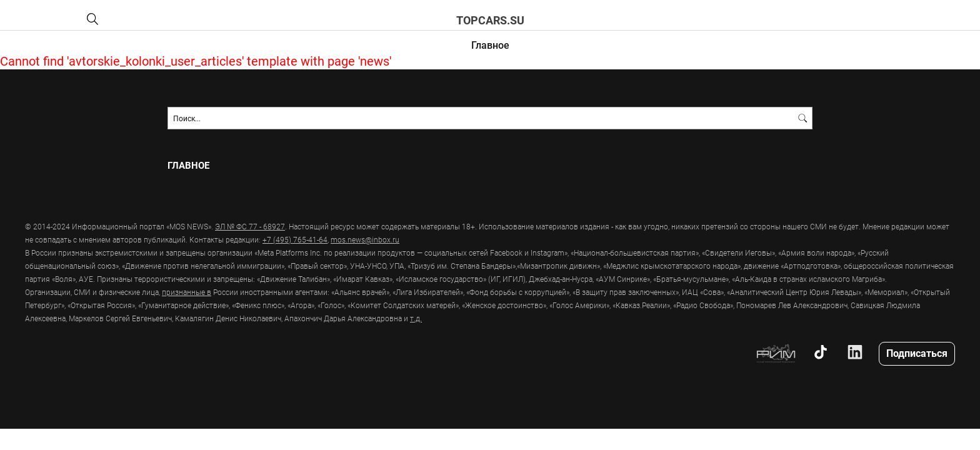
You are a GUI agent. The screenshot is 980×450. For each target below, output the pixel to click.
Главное (490, 45)
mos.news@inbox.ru (365, 239)
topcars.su (490, 20)
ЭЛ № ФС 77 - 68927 (250, 226)
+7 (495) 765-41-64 (295, 239)
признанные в (187, 292)
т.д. (416, 318)
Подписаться (917, 353)
